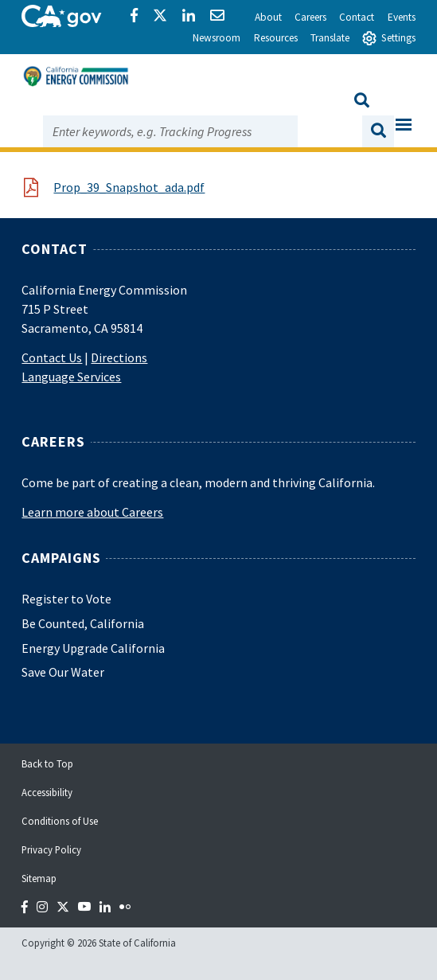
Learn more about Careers (92, 512)
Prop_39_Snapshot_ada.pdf (129, 187)
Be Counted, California (83, 623)
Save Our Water (63, 672)
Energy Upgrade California (93, 648)
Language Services (71, 377)
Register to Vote (66, 599)
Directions (119, 357)
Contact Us (52, 357)
